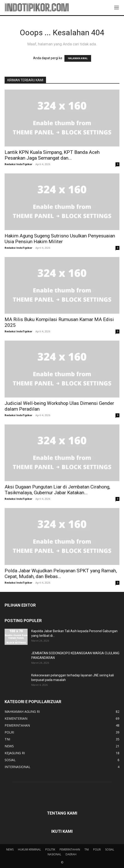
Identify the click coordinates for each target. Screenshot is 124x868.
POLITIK (50, 849)
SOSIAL (110, 849)
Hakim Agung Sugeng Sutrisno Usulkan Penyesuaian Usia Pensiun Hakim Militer (60, 239)
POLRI (97, 849)
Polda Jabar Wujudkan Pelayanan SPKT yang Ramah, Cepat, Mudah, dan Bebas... (61, 574)
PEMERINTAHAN (70, 849)
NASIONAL (54, 854)
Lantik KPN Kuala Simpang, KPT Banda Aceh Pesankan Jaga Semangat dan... (52, 155)
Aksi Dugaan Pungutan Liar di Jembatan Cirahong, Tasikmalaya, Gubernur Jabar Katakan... (57, 490)
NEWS (10, 849)
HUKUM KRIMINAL (29, 849)
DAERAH (71, 854)
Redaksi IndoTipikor (18, 164)
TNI (87, 849)
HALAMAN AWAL (78, 58)
